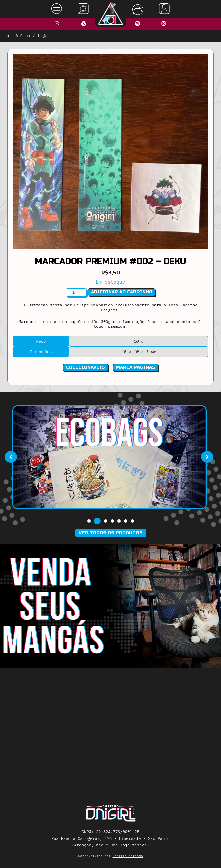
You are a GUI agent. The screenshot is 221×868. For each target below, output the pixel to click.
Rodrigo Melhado (128, 856)
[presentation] (11, 457)
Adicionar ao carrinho (122, 292)
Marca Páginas (136, 367)
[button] (89, 521)
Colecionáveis (86, 367)
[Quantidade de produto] (76, 292)
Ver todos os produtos (111, 533)
